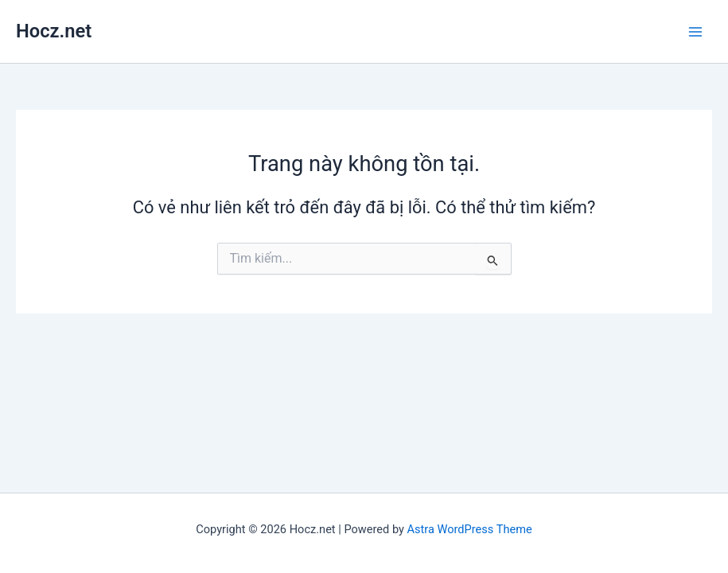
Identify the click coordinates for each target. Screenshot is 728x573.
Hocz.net (54, 31)
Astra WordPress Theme (470, 529)
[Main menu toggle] (695, 32)
